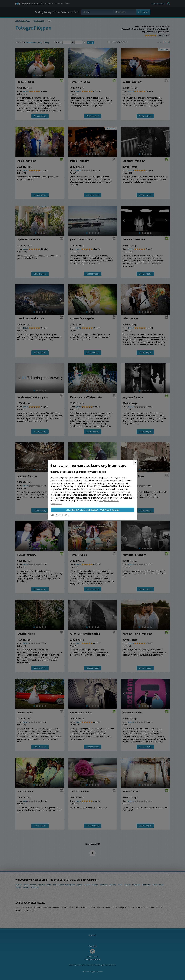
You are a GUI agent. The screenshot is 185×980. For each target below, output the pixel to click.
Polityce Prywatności (120, 492)
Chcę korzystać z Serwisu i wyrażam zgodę (92, 510)
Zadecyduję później (60, 515)
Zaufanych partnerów (88, 489)
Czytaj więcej (56, 504)
